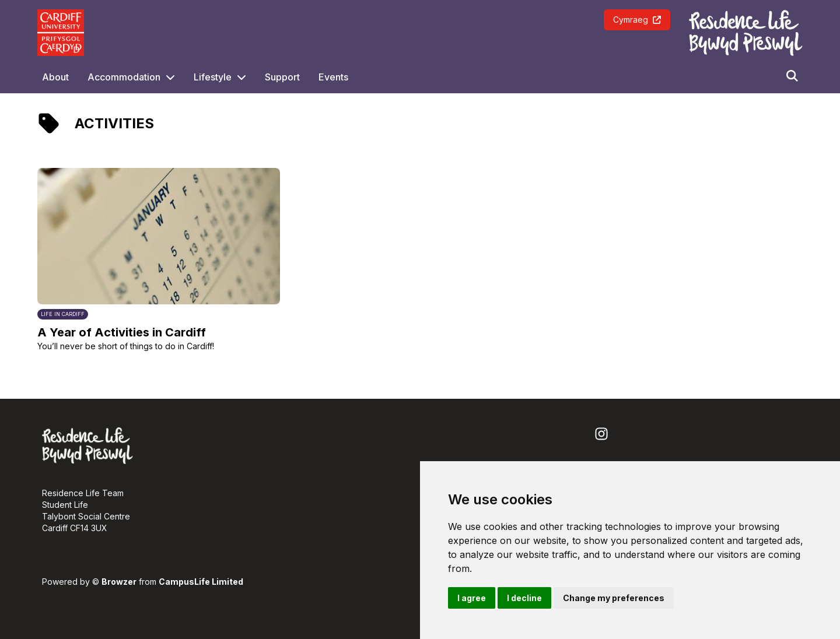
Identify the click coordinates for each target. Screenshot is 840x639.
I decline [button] (524, 598)
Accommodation (124, 77)
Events (333, 77)
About (55, 77)
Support (282, 77)
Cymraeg (637, 20)
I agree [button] (472, 598)
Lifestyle (213, 77)
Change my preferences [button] (614, 598)
